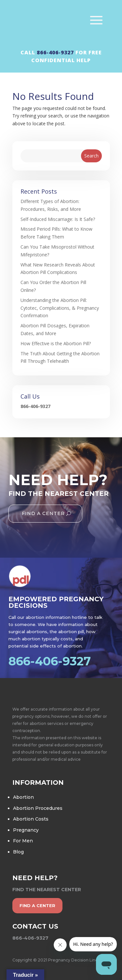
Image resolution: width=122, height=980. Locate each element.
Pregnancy (26, 830)
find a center (37, 905)
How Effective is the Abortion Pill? (56, 343)
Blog (18, 852)
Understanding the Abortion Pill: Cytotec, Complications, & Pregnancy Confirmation (60, 308)
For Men (23, 841)
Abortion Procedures (38, 808)
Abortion (23, 797)
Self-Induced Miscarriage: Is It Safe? (58, 219)
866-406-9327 (55, 52)
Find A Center (43, 513)
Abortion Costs (31, 819)
